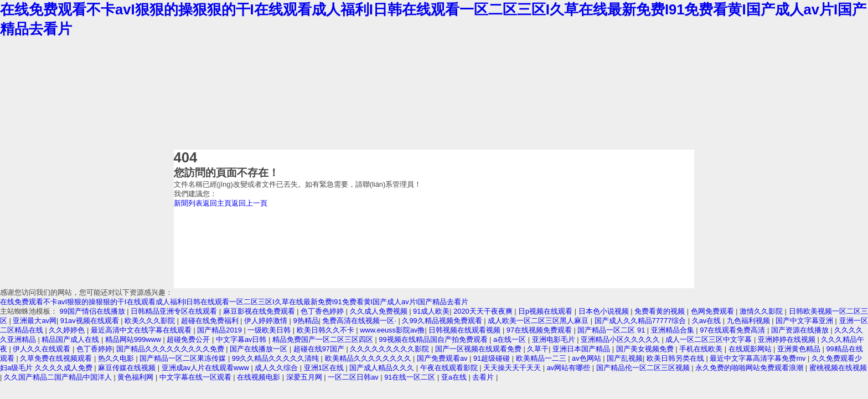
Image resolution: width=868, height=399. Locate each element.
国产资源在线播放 (801, 330)
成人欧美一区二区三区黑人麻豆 (539, 321)
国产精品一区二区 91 (612, 330)
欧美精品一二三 (542, 358)
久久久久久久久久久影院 (391, 349)
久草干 (538, 349)
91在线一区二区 (411, 377)
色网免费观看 (714, 311)
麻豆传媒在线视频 (128, 368)
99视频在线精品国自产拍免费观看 (434, 339)
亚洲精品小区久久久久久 (621, 339)
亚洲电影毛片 (555, 339)
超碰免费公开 (189, 339)
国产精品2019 (220, 330)
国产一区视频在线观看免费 (479, 349)
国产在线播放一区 (260, 349)
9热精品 (306, 321)
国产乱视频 (625, 358)
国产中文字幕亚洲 (805, 321)
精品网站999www (134, 339)
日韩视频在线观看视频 (466, 330)
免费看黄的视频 (661, 311)
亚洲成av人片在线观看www (206, 368)
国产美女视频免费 (646, 349)
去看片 (484, 377)
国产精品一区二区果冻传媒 (184, 358)
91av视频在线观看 (91, 321)
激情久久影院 (762, 311)
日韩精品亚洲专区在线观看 (175, 311)
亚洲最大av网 (35, 321)
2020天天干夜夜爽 (484, 311)
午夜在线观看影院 (450, 368)
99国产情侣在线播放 (94, 311)
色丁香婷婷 (94, 349)
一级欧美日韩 (270, 330)
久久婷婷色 (68, 330)
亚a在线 (455, 377)
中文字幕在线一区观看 (197, 377)
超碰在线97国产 (320, 349)
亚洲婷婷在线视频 (788, 339)
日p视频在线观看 (546, 311)
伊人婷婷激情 (267, 321)
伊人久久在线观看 (43, 349)
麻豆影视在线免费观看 (260, 311)
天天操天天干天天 (513, 368)
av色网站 (587, 358)
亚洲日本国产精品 (582, 349)
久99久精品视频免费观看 (443, 321)
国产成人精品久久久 (383, 368)
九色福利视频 (750, 321)
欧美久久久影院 (151, 321)
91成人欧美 (431, 311)
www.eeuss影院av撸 (392, 330)
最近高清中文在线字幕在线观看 (142, 330)
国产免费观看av (443, 358)
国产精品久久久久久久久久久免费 (171, 349)
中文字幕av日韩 (242, 339)
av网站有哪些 (570, 368)
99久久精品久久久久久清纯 (277, 358)
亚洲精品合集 (674, 330)
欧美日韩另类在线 (676, 358)
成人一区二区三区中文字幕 (710, 339)
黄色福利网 (136, 377)
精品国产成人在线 (71, 339)
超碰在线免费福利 (211, 321)
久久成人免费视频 (380, 311)
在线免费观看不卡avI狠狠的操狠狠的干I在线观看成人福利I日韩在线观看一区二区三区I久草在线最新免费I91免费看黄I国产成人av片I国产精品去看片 (234, 302)
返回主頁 (217, 203)
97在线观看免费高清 (733, 330)
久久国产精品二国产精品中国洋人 (59, 377)
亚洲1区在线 (325, 368)
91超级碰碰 (493, 358)
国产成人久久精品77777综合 (641, 321)
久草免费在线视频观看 (57, 358)
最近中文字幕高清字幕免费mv (759, 358)
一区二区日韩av (354, 377)
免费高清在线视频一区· (360, 321)
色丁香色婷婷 (323, 311)
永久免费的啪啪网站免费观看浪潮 (750, 368)
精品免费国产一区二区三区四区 (324, 339)
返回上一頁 (249, 203)
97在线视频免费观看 (540, 330)
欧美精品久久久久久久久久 (369, 358)
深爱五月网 (305, 377)
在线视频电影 (260, 377)
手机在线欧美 (702, 349)
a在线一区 (511, 339)
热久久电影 (117, 358)
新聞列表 (188, 203)
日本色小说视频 (605, 311)
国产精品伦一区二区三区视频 (644, 368)
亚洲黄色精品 (800, 349)
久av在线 (707, 321)
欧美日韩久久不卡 (327, 330)
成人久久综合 (277, 368)
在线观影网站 (751, 349)
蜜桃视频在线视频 (838, 368)
